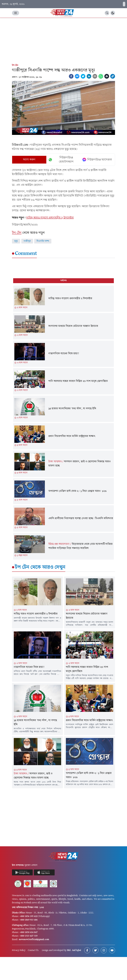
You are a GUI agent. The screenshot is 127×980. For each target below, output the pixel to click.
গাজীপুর (27, 241)
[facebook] (71, 76)
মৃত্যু (16, 241)
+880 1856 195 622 (29, 916)
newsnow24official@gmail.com (34, 939)
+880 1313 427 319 (28, 936)
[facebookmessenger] (77, 76)
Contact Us (33, 950)
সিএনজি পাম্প (43, 241)
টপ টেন (15, 65)
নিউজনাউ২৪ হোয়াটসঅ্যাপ (61, 160)
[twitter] (83, 76)
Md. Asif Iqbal (74, 950)
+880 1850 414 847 (29, 932)
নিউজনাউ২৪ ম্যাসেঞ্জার (97, 160)
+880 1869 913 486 (29, 920)
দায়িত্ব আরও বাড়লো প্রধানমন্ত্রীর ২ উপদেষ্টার (50, 218)
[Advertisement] (64, 40)
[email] (95, 76)
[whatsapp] (101, 76)
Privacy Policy (19, 950)
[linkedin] (89, 76)
